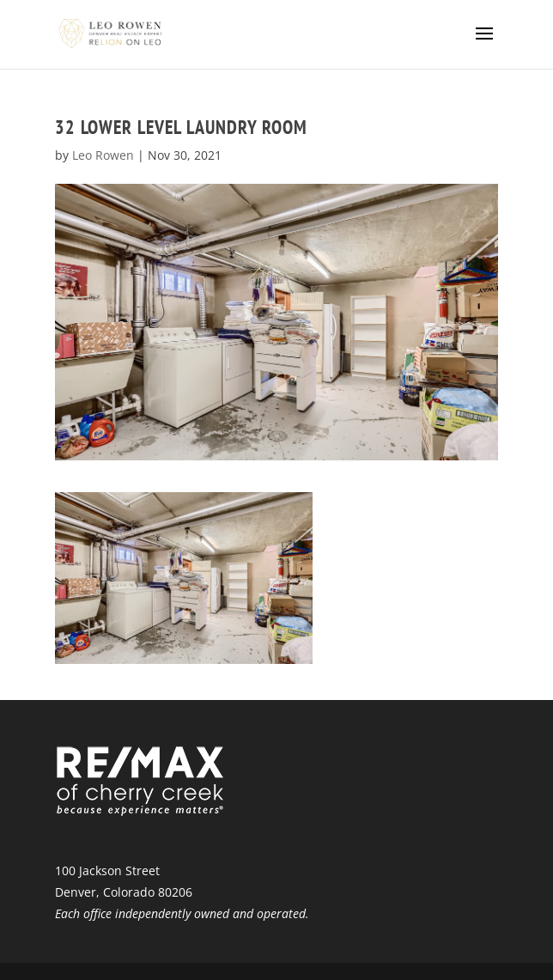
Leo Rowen (103, 155)
